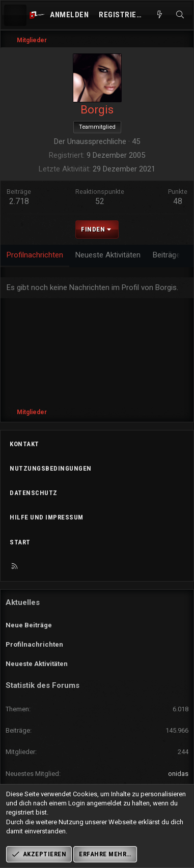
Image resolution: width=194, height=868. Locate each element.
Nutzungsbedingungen (51, 468)
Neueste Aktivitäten (37, 664)
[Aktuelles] (160, 15)
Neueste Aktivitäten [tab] (108, 255)
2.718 (19, 201)
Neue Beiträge (29, 625)
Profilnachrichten (34, 644)
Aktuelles (23, 602)
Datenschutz (34, 493)
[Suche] (180, 15)
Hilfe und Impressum (47, 517)
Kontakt (24, 444)
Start (20, 542)
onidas (178, 774)
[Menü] (15, 15)
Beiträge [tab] (167, 255)
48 (178, 201)
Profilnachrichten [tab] (35, 255)
